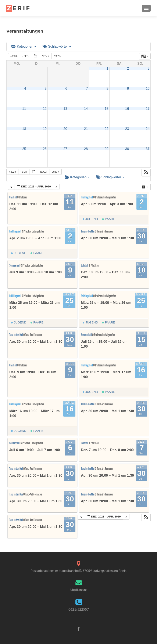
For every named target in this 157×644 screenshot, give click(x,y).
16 (127, 109)
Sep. (26, 56)
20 (65, 129)
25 (24, 149)
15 (107, 109)
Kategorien (24, 46)
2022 (58, 56)
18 (24, 129)
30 (127, 149)
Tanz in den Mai (88, 231)
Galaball (13, 197)
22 (107, 129)
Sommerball (15, 265)
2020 (14, 56)
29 (107, 149)
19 (45, 129)
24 (148, 129)
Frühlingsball (87, 197)
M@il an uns (78, 590)
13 (65, 109)
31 (148, 149)
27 (65, 149)
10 (148, 89)
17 (148, 109)
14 (86, 109)
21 (86, 129)
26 (45, 149)
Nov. (46, 56)
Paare (109, 219)
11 (24, 109)
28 (86, 149)
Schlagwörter (57, 46)
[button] (146, 173)
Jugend (90, 219)
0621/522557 (79, 609)
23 (127, 129)
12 (45, 109)
